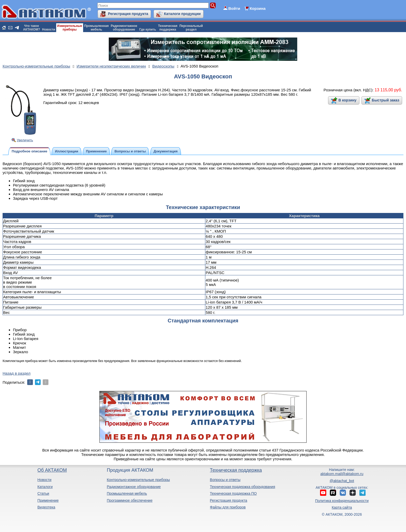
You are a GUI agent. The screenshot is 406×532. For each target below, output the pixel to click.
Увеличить (25, 140)
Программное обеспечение (130, 500)
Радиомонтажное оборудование (134, 487)
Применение (48, 500)
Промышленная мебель (127, 493)
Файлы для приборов (228, 507)
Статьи (43, 493)
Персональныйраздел (191, 28)
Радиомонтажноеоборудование (124, 28)
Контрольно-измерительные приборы (138, 480)
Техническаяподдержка (168, 28)
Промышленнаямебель (96, 28)
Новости (49, 29)
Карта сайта (342, 507)
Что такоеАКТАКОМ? (32, 28)
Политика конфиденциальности (342, 501)
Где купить (148, 29)
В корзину (347, 100)
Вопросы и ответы (225, 480)
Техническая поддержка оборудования (243, 487)
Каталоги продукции (182, 14)
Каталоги (45, 487)
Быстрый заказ (386, 100)
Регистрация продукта (128, 14)
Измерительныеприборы (70, 28)
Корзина (258, 8)
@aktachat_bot (342, 481)
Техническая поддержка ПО (233, 493)
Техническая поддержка (236, 470)
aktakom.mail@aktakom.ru (342, 474)
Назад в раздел (17, 373)
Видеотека (46, 507)
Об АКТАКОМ (52, 470)
